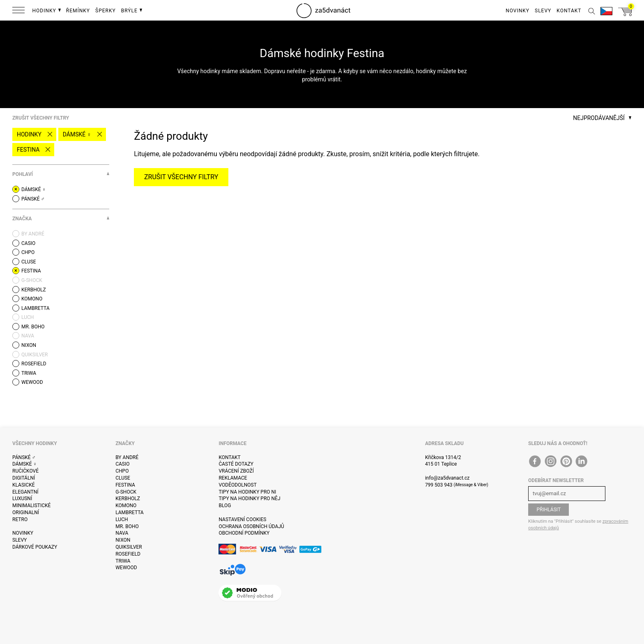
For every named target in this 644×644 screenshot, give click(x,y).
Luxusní (22, 499)
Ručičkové (25, 471)
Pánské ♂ (24, 457)
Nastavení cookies (242, 519)
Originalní (26, 512)
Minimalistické (31, 506)
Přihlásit (549, 510)
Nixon (123, 540)
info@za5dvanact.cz (447, 478)
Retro (20, 519)
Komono (126, 506)
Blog (225, 506)
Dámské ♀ (77, 134)
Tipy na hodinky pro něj (249, 499)
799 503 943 (439, 485)
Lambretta (129, 512)
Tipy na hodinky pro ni (247, 492)
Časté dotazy (236, 464)
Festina (28, 150)
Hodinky (29, 134)
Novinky (23, 533)
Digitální (24, 478)
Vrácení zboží (236, 471)
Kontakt (229, 457)
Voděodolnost (237, 485)
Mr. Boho (127, 526)
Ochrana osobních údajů (251, 526)
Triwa (123, 561)
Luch (122, 519)
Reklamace (233, 478)
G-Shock (126, 492)
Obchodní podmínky (244, 533)
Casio (122, 464)
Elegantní (25, 492)
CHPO (122, 471)
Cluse (123, 478)
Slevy (20, 540)
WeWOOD (126, 568)
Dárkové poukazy (35, 547)
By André (127, 457)
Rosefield (128, 554)
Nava (122, 533)
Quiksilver (129, 547)
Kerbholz (128, 499)
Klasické (23, 485)
